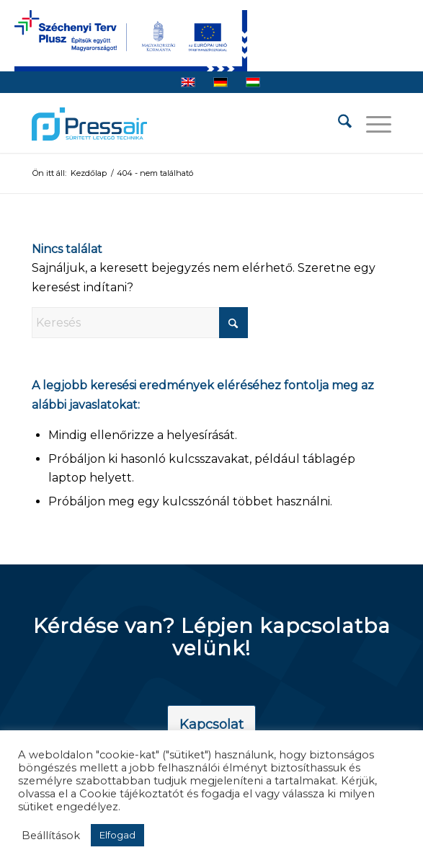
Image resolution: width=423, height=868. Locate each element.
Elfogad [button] (117, 835)
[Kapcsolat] (211, 725)
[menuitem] (338, 124)
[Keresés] (338, 124)
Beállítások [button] (51, 836)
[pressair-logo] (89, 124)
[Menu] (371, 124)
